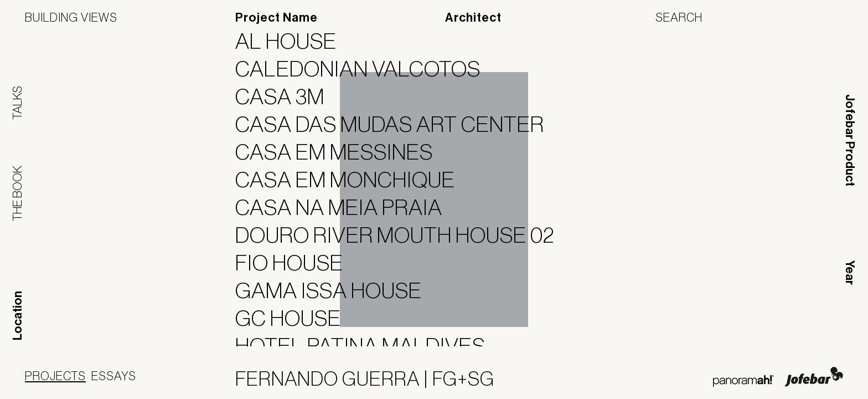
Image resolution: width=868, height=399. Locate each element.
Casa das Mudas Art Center (397, 124)
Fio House (296, 263)
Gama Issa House (335, 290)
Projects (55, 376)
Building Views (71, 17)
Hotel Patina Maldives (367, 346)
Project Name (277, 18)
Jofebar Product (850, 140)
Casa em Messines (341, 152)
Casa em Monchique (352, 180)
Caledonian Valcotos (365, 69)
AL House (293, 41)
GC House (295, 318)
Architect (473, 18)
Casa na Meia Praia (346, 207)
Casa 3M (287, 96)
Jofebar (814, 377)
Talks (17, 103)
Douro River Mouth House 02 (402, 235)
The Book (17, 193)
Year (850, 273)
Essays (114, 376)
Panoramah (743, 381)
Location (18, 316)
